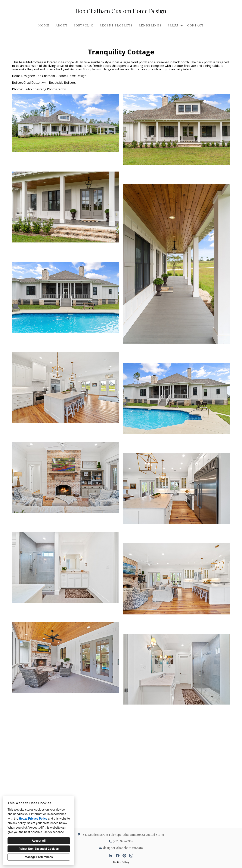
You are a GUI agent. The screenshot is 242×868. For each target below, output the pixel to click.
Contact (195, 25)
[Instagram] (131, 856)
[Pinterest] (124, 856)
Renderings (150, 25)
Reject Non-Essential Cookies (39, 849)
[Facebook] (118, 856)
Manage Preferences (39, 857)
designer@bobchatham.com (123, 848)
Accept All (39, 841)
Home (44, 25)
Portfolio (84, 25)
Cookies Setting (121, 862)
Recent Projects (116, 25)
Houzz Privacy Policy (33, 819)
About (62, 25)
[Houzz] (111, 856)
